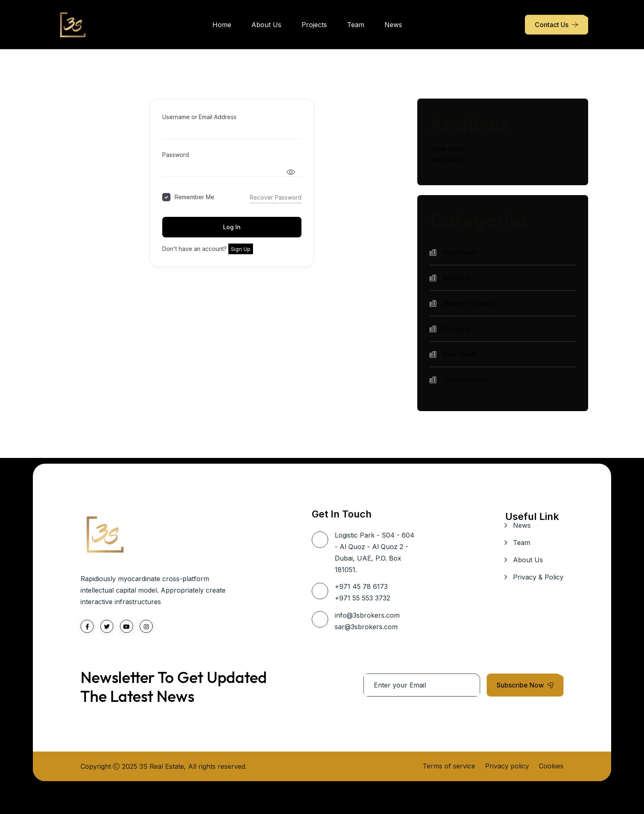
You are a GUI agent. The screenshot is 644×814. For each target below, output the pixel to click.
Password (176, 155)
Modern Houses (468, 303)
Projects (314, 25)
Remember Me (194, 197)
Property (457, 329)
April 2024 (446, 159)
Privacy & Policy (538, 577)
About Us (266, 25)
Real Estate (460, 354)
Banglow (456, 278)
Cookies (551, 766)
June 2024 (447, 149)
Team (356, 25)
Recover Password (276, 197)
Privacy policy (507, 766)
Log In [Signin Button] (232, 227)
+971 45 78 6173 (361, 586)
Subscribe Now (525, 685)
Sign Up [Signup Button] (241, 249)
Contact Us (552, 25)
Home (222, 25)
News (393, 25)
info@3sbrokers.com (367, 615)
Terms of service (449, 766)
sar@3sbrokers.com (366, 627)
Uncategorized (466, 379)
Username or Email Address (199, 117)
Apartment (459, 252)
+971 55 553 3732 (362, 598)
